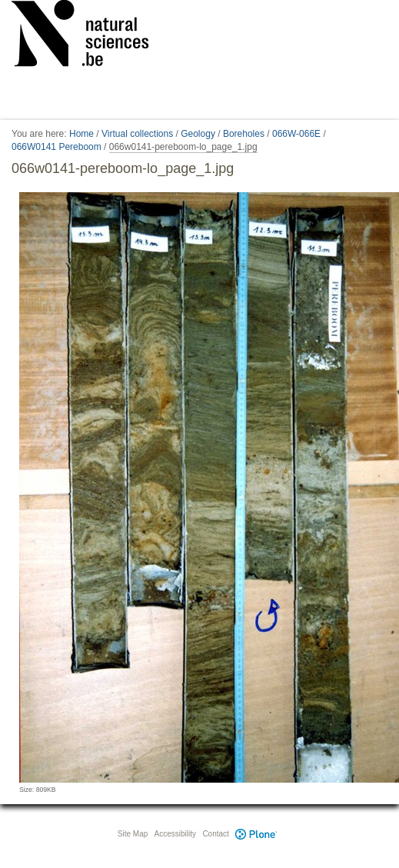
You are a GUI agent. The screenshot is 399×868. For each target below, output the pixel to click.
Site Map (133, 834)
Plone (257, 834)
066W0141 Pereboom (57, 147)
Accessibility (175, 834)
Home (81, 134)
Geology (198, 134)
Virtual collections (137, 134)
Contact (215, 834)
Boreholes (244, 134)
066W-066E (296, 134)
